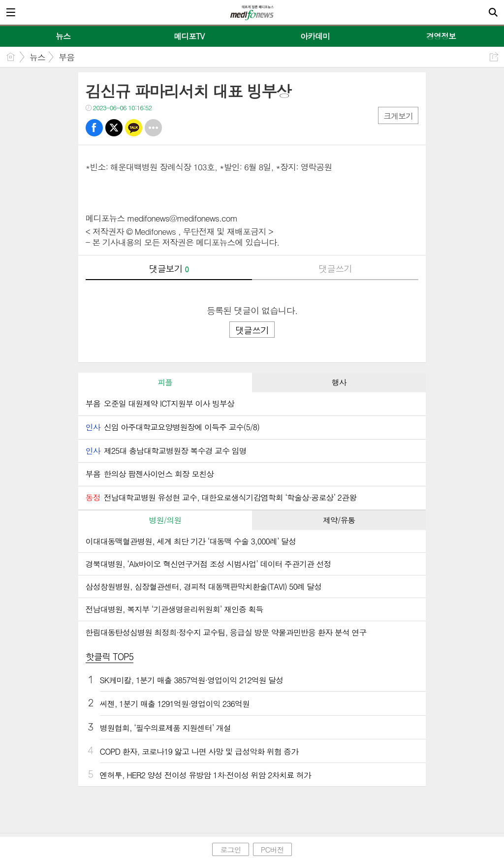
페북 (94, 128)
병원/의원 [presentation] (165, 520)
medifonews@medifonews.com (182, 218)
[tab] (165, 382)
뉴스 (37, 57)
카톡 (134, 128)
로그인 (230, 849)
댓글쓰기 (335, 269)
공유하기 (494, 57)
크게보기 (398, 116)
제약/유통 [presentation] (339, 520)
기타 (153, 128)
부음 (66, 57)
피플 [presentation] (165, 382)
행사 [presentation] (339, 382)
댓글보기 (169, 269)
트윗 (114, 128)
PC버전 (272, 849)
